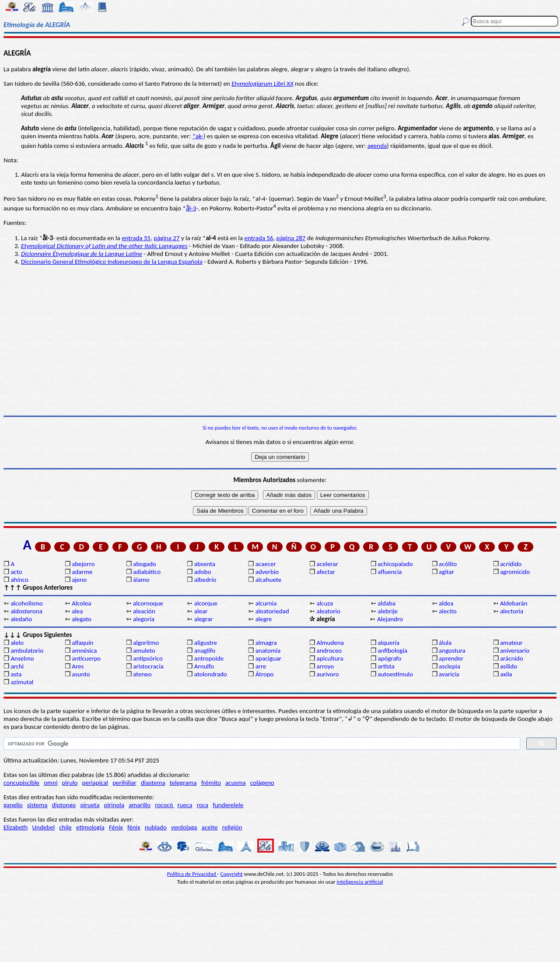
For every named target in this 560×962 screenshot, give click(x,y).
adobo (203, 572)
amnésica (84, 651)
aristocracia (148, 666)
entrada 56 (259, 238)
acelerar (327, 564)
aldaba (387, 603)
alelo (17, 643)
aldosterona (26, 611)
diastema (153, 783)
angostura (452, 651)
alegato (82, 619)
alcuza (325, 603)
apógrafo (389, 658)
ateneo (142, 674)
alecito (448, 611)
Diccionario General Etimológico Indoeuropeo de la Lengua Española (112, 262)
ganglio (13, 805)
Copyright (232, 874)
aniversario (515, 651)
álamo (141, 580)
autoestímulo (395, 674)
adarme (82, 572)
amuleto (144, 651)
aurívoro (327, 674)
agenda (377, 146)
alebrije (388, 611)
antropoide (209, 658)
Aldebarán (514, 603)
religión (232, 827)
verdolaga (184, 827)
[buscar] (261, 744)
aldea (446, 603)
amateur (511, 643)
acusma (235, 783)
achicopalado (395, 564)
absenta (205, 564)
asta (16, 674)
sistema (37, 805)
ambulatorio (27, 651)
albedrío (205, 580)
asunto (81, 674)
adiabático (147, 572)
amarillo (140, 805)
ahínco (19, 580)
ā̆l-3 (191, 208)
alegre (264, 619)
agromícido (515, 572)
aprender (451, 658)
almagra (266, 643)
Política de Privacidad (192, 874)
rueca (185, 805)
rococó (165, 805)
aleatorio (328, 611)
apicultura (330, 658)
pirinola (114, 805)
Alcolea (81, 603)
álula (445, 643)
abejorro (83, 564)
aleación (144, 611)
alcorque (206, 603)
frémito (211, 783)
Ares (78, 666)
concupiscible (21, 783)
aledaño (21, 619)
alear (201, 611)
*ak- (198, 136)
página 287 (291, 238)
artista (386, 666)
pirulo (70, 783)
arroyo (325, 666)
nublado (156, 827)
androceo (329, 651)
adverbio (267, 572)
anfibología (392, 651)
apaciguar (268, 658)
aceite (210, 827)
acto (16, 572)
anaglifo (205, 651)
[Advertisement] (280, 348)
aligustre (206, 643)
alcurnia (266, 603)
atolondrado (211, 674)
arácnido (512, 658)
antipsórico (148, 658)
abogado (145, 564)
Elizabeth (16, 827)
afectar (325, 572)
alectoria (512, 611)
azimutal (22, 682)
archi (17, 666)
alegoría (144, 619)
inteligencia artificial (360, 882)
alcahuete (269, 580)
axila (506, 674)
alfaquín (82, 643)
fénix (134, 827)
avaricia (449, 674)
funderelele (228, 805)
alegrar (204, 619)
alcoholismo (26, 603)
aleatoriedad (272, 611)
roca (203, 805)
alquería (388, 643)
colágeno (262, 783)
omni (51, 783)
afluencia (390, 572)
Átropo (265, 674)
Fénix (116, 827)
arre (261, 666)
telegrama (183, 783)
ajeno (79, 580)
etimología (90, 827)
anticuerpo (86, 658)
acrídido (511, 564)
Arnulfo (204, 666)
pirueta (90, 805)
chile (65, 827)
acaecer (266, 564)
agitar (446, 572)
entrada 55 (136, 238)
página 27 (166, 238)
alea (77, 611)
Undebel (43, 827)
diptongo (64, 805)
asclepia (450, 666)
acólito (448, 564)
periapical (95, 783)
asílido (509, 666)
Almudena (330, 643)
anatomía (268, 651)
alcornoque (148, 603)
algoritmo (146, 643)
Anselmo (22, 658)
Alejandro (390, 619)
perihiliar (124, 783)
